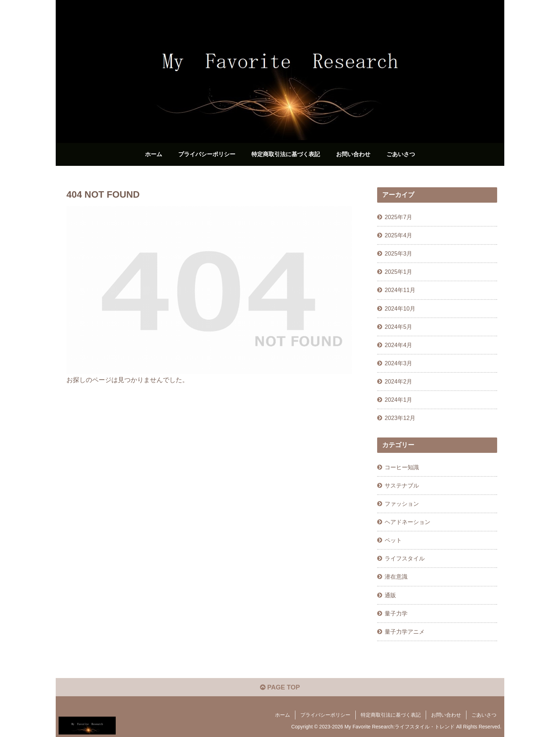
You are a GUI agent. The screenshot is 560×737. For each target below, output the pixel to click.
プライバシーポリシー (325, 715)
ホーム (282, 715)
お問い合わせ (446, 715)
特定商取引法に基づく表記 (391, 715)
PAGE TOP (280, 687)
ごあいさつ (484, 715)
